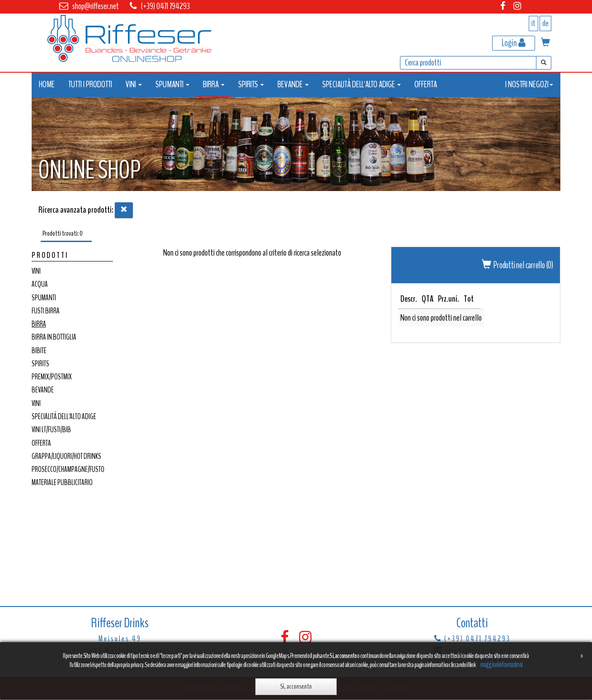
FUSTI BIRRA (46, 311)
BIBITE (39, 351)
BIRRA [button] (214, 84)
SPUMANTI (44, 298)
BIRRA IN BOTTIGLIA (54, 337)
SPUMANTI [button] (172, 84)
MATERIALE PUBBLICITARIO (62, 483)
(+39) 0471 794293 (165, 6)
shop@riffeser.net (96, 6)
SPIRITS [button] (251, 84)
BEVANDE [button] (293, 84)
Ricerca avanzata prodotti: (76, 210)
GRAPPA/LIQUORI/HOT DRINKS (66, 456)
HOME (47, 84)
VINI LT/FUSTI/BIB (51, 430)
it (533, 23)
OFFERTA (426, 84)
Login (514, 43)
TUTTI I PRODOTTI (90, 84)
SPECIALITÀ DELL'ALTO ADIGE (64, 417)
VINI (36, 271)
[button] (545, 43)
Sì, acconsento (296, 686)
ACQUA (40, 284)
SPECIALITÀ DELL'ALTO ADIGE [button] (362, 84)
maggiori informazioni (501, 665)
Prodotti (50, 255)
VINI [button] (134, 84)
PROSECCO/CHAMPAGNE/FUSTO (68, 469)
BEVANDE (43, 390)
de (545, 23)
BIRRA (39, 324)
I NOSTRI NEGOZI (529, 84)
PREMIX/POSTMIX (52, 377)
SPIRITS (40, 364)
